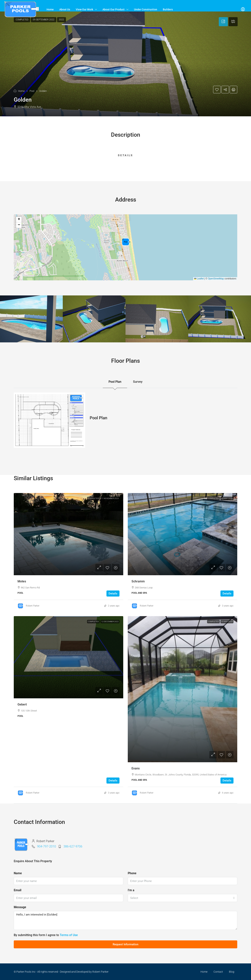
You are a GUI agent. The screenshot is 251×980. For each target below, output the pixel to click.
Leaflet (199, 279)
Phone (132, 873)
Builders (168, 9)
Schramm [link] (138, 581)
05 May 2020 (227, 622)
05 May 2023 (227, 498)
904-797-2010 (47, 846)
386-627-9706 (73, 846)
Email (18, 890)
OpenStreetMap (216, 279)
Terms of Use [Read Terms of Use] (69, 935)
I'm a (131, 890)
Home (50, 9)
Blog (232, 972)
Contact (218, 972)
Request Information (125, 944)
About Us (65, 9)
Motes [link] (22, 581)
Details (113, 594)
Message (20, 907)
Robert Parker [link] (33, 606)
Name (18, 873)
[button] (125, 64)
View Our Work (84, 9)
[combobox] (183, 898)
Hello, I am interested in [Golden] (125, 920)
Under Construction (146, 9)
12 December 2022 (110, 622)
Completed (93, 498)
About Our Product (114, 9)
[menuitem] (243, 9)
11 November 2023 (110, 498)
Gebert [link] (22, 704)
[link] (68, 534)
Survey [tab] (138, 382)
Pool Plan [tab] (115, 382)
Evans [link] (136, 768)
